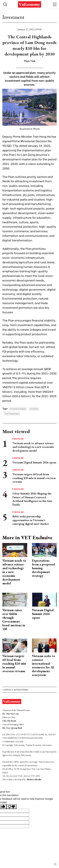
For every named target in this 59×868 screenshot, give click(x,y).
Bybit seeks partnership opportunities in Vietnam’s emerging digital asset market (31, 520)
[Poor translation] (11, 807)
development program (18, 409)
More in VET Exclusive (27, 538)
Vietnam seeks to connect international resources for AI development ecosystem (44, 665)
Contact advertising (15, 690)
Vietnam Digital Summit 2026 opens (34, 462)
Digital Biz (19, 439)
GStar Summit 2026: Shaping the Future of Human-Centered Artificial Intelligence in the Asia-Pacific (33, 499)
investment (34, 409)
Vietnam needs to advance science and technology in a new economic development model (33, 447)
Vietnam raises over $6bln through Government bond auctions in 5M (14, 620)
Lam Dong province (12, 414)
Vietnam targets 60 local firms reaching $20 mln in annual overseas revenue (34, 478)
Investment (13, 17)
